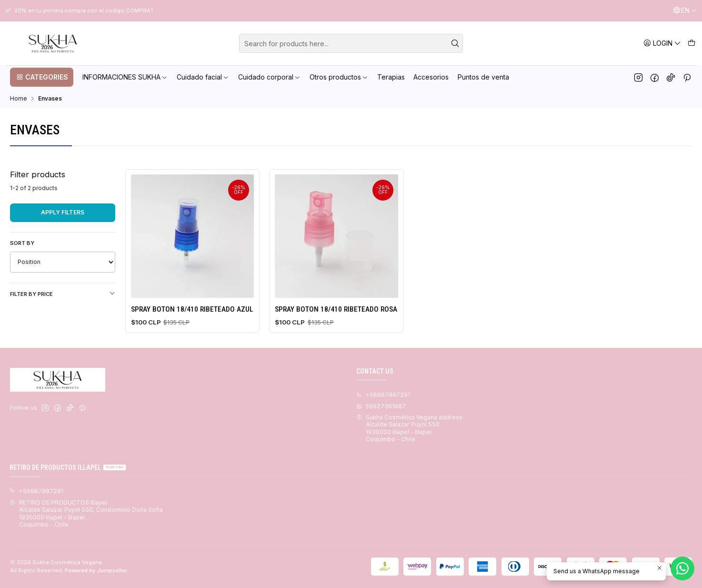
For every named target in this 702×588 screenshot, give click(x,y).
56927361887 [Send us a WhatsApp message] (381, 406)
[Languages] (685, 11)
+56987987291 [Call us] (383, 395)
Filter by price (63, 294)
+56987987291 (36, 491)
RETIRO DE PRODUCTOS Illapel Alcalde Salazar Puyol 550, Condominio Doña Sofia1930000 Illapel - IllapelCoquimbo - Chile (86, 513)
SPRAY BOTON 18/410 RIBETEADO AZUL (192, 309)
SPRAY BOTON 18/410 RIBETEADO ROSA (336, 309)
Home (19, 99)
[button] (42, 77)
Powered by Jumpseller (96, 570)
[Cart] (691, 43)
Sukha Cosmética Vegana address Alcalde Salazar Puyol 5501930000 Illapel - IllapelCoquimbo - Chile (409, 428)
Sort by (22, 243)
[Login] (662, 43)
